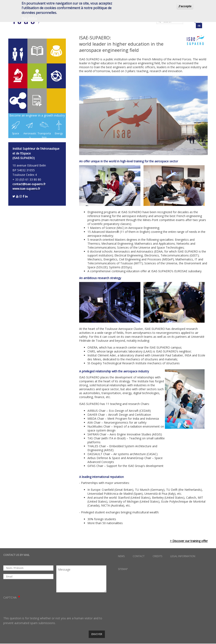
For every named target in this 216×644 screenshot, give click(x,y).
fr (199, 26)
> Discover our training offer (189, 541)
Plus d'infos (29, 18)
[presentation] (35, 608)
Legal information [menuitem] (183, 556)
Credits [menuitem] (157, 556)
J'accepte (185, 6)
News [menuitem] (121, 556)
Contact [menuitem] (139, 556)
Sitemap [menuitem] (123, 569)
